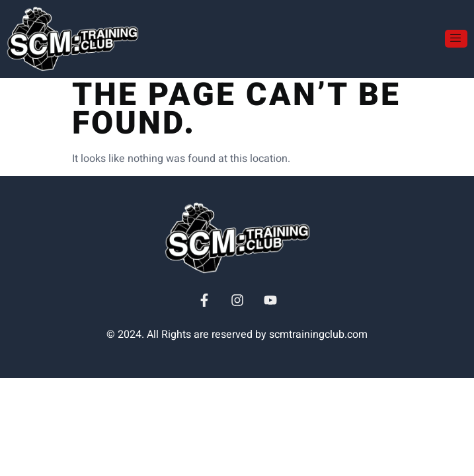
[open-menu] (456, 39)
